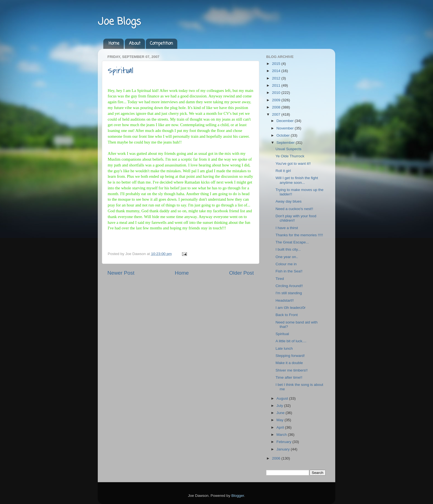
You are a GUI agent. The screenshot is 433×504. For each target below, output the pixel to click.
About (135, 44)
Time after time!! (289, 377)
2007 (277, 114)
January (284, 449)
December (286, 121)
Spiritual (120, 71)
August (283, 398)
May (280, 420)
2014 (277, 71)
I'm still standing (289, 293)
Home (114, 44)
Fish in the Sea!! (289, 271)
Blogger (238, 496)
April (281, 427)
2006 (277, 458)
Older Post (241, 273)
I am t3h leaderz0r (291, 308)
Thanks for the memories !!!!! (299, 235)
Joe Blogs (119, 22)
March (282, 435)
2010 (277, 93)
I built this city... (288, 249)
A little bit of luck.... (291, 341)
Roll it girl (283, 171)
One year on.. (287, 257)
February (284, 442)
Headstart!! (285, 300)
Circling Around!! (289, 286)
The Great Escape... (292, 242)
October (284, 135)
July (280, 406)
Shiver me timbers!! (292, 370)
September (286, 143)
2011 (277, 85)
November (286, 128)
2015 (277, 64)
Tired (280, 279)
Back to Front (287, 315)
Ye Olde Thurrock (290, 156)
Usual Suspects (289, 149)
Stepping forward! (290, 356)
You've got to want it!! (293, 164)
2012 (277, 78)
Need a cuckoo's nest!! (294, 209)
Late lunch (284, 348)
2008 (277, 107)
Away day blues (289, 201)
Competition (161, 44)
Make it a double (289, 363)
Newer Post (121, 273)
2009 (277, 100)
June (281, 413)
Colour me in (286, 264)
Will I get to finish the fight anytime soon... (297, 180)
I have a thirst (287, 228)
